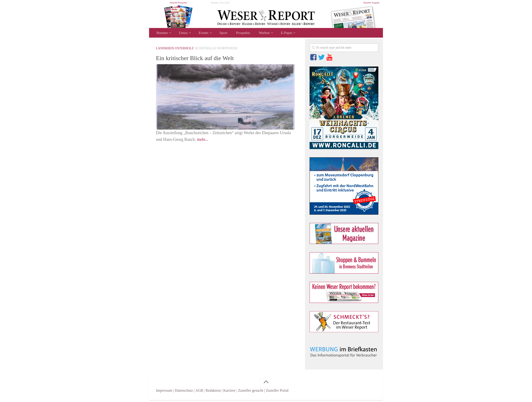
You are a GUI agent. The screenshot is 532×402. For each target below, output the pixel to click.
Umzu (181, 34)
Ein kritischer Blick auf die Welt (203, 59)
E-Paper (277, 34)
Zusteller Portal (277, 392)
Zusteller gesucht (251, 392)
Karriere (229, 392)
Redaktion (213, 392)
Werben (256, 34)
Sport (219, 34)
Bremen (162, 34)
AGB (199, 392)
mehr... (203, 141)
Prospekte (237, 34)
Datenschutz (184, 392)
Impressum (164, 392)
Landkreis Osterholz (175, 50)
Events (201, 34)
